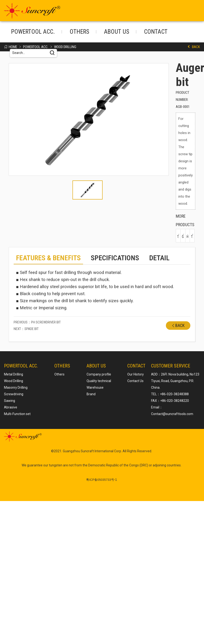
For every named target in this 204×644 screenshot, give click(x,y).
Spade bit (32, 329)
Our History (136, 374)
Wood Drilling (65, 47)
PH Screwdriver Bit (46, 322)
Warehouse (95, 387)
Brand (91, 394)
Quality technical (99, 381)
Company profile (99, 374)
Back (196, 47)
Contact (156, 32)
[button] (16, 121)
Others (79, 32)
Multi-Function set (17, 414)
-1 (102, 479)
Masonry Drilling (16, 387)
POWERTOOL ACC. (33, 32)
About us (117, 32)
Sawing (10, 400)
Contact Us (135, 381)
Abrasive (11, 407)
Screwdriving (14, 394)
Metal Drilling (14, 374)
